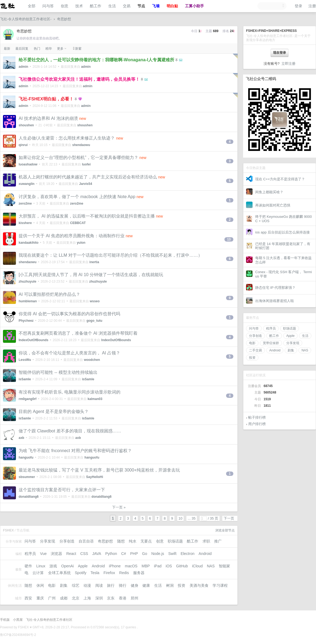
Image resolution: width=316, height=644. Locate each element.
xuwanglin (27, 184)
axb (21, 438)
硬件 (28, 566)
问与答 (48, 6)
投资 (252, 358)
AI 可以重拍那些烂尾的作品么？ (49, 294)
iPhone (115, 566)
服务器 (139, 573)
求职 (206, 541)
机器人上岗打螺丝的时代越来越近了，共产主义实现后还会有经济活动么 (88, 177)
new (83, 118)
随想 (121, 541)
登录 (298, 6)
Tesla (95, 573)
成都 (64, 598)
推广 (218, 541)
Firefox (109, 573)
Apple (290, 336)
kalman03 (95, 399)
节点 (141, 6)
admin (23, 67)
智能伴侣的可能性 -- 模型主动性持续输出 (58, 372)
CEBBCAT (78, 223)
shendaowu (81, 145)
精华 (49, 49)
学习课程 (220, 585)
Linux (41, 566)
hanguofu (26, 457)
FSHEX (23, 627)
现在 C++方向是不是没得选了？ (280, 179)
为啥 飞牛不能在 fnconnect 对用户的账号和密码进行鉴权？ (75, 451)
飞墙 (156, 6)
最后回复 (22, 49)
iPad (158, 566)
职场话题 (290, 328)
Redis (124, 573)
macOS (131, 566)
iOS (169, 566)
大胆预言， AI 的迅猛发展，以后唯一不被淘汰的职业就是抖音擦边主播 (87, 216)
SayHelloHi (95, 477)
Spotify (81, 573)
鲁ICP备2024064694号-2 (18, 635)
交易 (127, 6)
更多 (60, 49)
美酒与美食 (199, 585)
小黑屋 (18, 620)
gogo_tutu (94, 321)
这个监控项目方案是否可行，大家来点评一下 (62, 490)
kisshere (25, 223)
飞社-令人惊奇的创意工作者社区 (49, 620)
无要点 (146, 541)
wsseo (95, 301)
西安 (28, 598)
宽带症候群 (271, 343)
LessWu (25, 360)
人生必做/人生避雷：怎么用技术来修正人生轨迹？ (67, 138)
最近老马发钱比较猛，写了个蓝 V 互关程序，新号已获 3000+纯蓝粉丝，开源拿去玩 (99, 470)
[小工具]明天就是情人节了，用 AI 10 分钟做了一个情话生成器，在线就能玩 (91, 275)
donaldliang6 (29, 497)
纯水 (133, 541)
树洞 (170, 585)
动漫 (87, 585)
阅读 (99, 585)
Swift (172, 554)
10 (180, 518)
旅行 (111, 585)
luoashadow (28, 164)
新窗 (77, 49)
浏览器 (56, 554)
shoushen (26, 125)
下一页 (229, 518)
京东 (111, 598)
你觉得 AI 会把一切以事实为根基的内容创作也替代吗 (69, 314)
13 (229, 239)
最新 (7, 49)
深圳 (99, 598)
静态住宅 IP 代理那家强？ (275, 288)
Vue (43, 554)
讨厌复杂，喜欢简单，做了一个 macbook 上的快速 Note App (77, 197)
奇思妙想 (64, 19)
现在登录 (280, 53)
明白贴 (172, 6)
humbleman (28, 301)
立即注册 (288, 64)
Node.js (158, 554)
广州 (52, 598)
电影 (252, 343)
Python (111, 554)
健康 (146, 585)
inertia (94, 262)
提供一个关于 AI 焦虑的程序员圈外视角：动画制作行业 (72, 236)
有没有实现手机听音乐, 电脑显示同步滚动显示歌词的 (70, 392)
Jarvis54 (86, 184)
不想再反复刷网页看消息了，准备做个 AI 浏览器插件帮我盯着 (78, 333)
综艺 (76, 585)
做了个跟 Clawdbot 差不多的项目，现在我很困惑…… (70, 431)
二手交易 (256, 350)
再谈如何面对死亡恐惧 (273, 205)
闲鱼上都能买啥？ (269, 192)
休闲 (40, 585)
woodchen (92, 360)
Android (275, 350)
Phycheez (26, 321)
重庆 (40, 598)
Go (145, 554)
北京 (76, 598)
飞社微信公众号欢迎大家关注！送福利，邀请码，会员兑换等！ (79, 79)
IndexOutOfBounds (33, 340)
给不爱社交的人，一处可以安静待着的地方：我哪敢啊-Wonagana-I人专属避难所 (96, 60)
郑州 (135, 598)
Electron (188, 554)
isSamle (25, 379)
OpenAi (68, 566)
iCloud (197, 566)
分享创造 (256, 336)
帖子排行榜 (257, 417)
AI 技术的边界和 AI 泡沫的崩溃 (48, 118)
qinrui (23, 145)
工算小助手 (194, 6)
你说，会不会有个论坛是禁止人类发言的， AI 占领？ (69, 353)
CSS (84, 554)
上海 (87, 598)
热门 (37, 49)
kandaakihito (28, 243)
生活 (112, 6)
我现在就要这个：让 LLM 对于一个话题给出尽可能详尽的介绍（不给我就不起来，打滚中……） (110, 255)
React (71, 554)
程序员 (271, 328)
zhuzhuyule (27, 282)
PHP (134, 554)
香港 (123, 598)
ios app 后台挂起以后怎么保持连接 (283, 232)
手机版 (5, 620)
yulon (81, 243)
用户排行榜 (257, 424)
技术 (79, 6)
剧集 (291, 350)
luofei (86, 164)
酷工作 (96, 6)
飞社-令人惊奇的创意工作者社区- (26, 19)
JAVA (97, 554)
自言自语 (86, 541)
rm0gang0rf (28, 399)
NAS (305, 350)
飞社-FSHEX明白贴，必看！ (46, 99)
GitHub (182, 566)
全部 (32, 6)
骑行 (123, 585)
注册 (312, 6)
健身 (135, 585)
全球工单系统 (59, 573)
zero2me (25, 204)
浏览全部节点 (225, 530)
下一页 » (119, 507)
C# (124, 554)
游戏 (53, 566)
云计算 (38, 573)
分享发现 (293, 343)
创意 (65, 6)
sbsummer (27, 477)
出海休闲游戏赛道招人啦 (275, 301)
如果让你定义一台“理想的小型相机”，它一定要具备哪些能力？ (78, 157)
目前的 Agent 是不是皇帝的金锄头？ (54, 411)
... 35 (192, 518)
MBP (146, 566)
